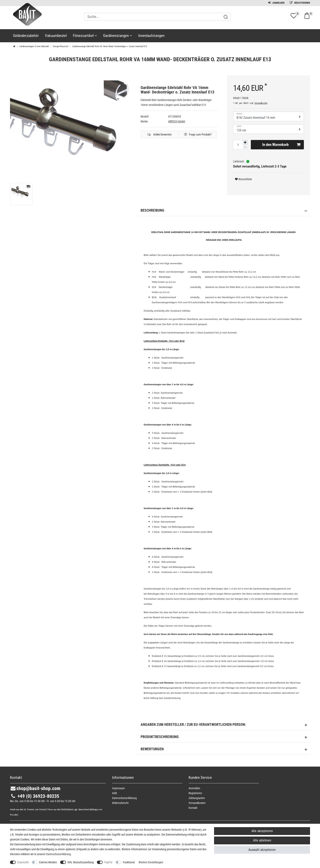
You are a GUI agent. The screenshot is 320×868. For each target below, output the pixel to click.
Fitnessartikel (85, 36)
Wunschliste (243, 179)
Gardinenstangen (118, 36)
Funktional (129, 862)
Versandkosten (261, 103)
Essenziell (23, 862)
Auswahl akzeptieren (262, 850)
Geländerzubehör (26, 36)
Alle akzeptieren (262, 831)
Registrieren (300, 3)
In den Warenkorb (281, 145)
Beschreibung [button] (224, 211)
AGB (114, 793)
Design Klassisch (61, 46)
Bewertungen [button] (224, 750)
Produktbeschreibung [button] (224, 737)
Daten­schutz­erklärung (124, 798)
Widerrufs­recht (120, 803)
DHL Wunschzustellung (81, 862)
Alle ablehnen (262, 840)
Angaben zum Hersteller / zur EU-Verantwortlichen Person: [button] (224, 725)
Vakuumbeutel (56, 36)
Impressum (118, 788)
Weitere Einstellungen (151, 862)
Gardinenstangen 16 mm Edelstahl (34, 46)
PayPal (108, 862)
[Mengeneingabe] (238, 145)
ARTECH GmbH (177, 121)
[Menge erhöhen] (245, 142)
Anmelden (276, 3)
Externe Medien (48, 862)
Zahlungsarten (197, 798)
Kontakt (193, 808)
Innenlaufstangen (151, 36)
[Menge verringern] (245, 147)
